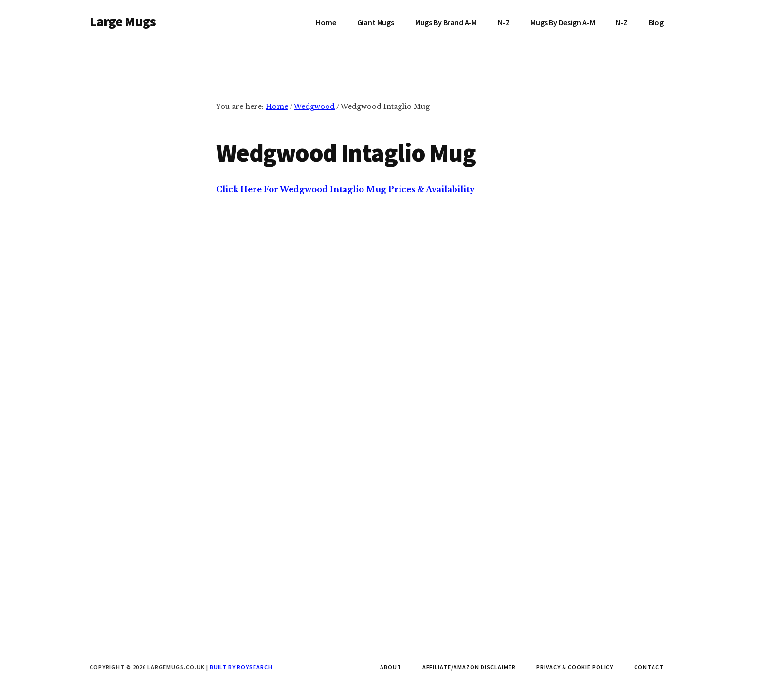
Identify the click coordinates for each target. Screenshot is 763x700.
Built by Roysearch (241, 667)
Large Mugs (123, 21)
